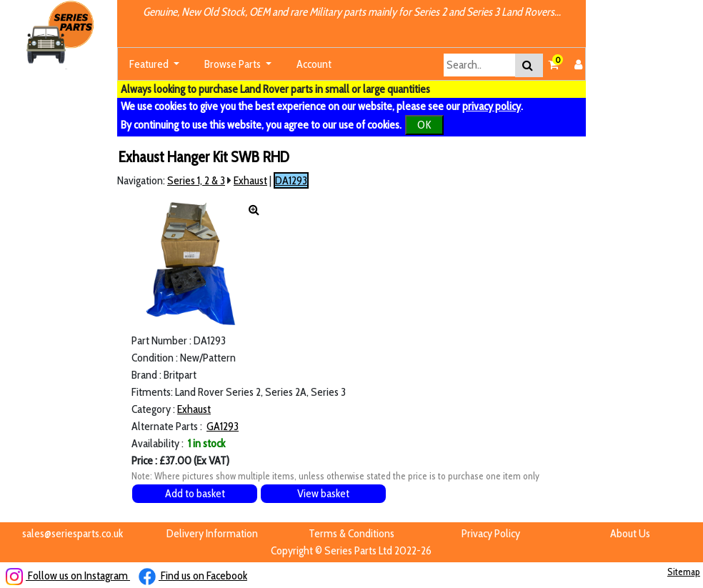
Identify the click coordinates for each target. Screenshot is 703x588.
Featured (150, 64)
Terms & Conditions (351, 533)
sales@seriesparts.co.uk (73, 533)
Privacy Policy (491, 533)
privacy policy (492, 106)
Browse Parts (234, 64)
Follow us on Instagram (68, 575)
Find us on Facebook (193, 575)
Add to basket (195, 493)
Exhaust (250, 180)
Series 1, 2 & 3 (196, 180)
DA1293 (291, 180)
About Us (630, 533)
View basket (323, 493)
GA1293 (223, 426)
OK (424, 125)
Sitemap (684, 572)
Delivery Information (212, 533)
